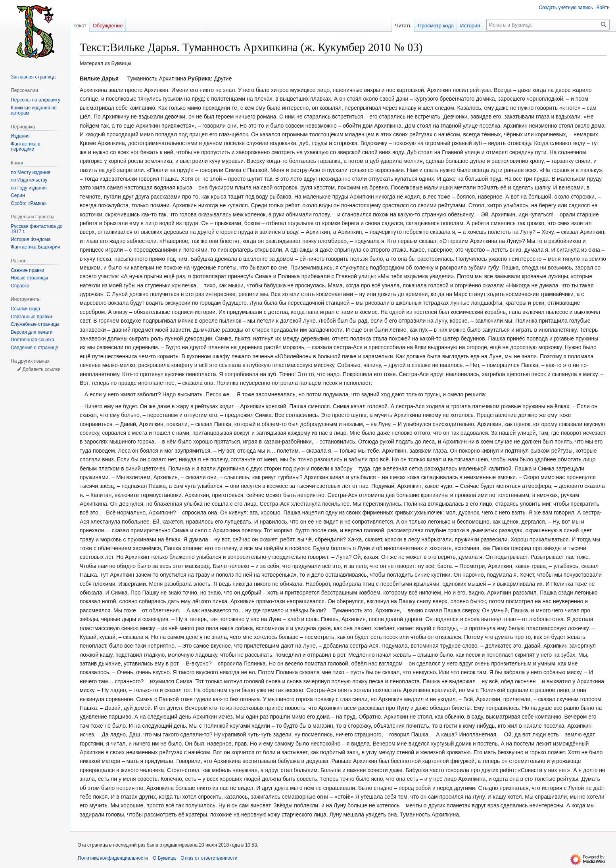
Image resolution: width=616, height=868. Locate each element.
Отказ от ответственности (209, 858)
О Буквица (164, 858)
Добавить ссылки (41, 369)
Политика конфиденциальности (113, 858)
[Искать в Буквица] (548, 25)
